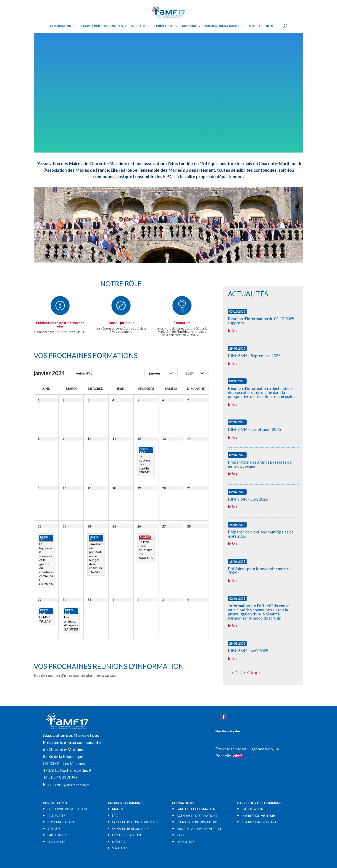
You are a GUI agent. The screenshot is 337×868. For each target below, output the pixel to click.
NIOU (246, 749)
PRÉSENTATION (252, 809)
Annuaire (139, 26)
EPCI (115, 816)
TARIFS (182, 835)
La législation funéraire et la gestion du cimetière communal (46, 562)
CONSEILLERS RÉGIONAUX (130, 829)
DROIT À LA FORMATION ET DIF (199, 829)
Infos (233, 330)
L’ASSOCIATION (61, 26)
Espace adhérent (261, 26)
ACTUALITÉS (56, 816)
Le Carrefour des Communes (101, 26)
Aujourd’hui (84, 373)
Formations (164, 26)
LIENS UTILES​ (56, 842)
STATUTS (54, 829)
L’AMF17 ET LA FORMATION (196, 809)
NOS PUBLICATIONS (61, 822)
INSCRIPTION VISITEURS (259, 816)
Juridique (189, 26)
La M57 (44, 617)
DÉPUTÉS (119, 842)
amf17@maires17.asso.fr (72, 785)
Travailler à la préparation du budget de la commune (96, 556)
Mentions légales (228, 731)
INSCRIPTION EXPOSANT (259, 822)
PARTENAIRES (57, 835)
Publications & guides (222, 26)
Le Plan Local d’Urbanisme (146, 548)
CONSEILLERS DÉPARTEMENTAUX (135, 822)
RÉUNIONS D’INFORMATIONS (197, 822)
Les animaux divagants (71, 621)
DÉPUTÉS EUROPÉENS (127, 835)
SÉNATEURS (120, 848)
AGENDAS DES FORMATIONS (197, 816)
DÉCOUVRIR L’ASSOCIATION (67, 809)
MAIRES (117, 809)
